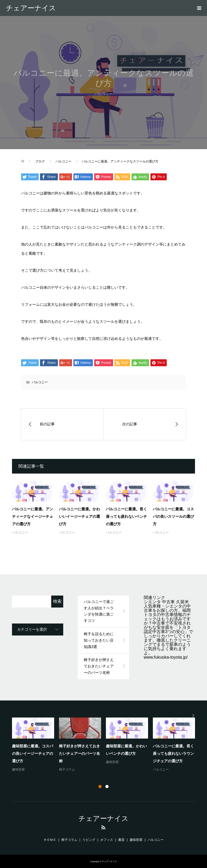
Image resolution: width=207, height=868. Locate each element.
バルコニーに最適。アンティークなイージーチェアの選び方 (33, 516)
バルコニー (40, 382)
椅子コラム (67, 769)
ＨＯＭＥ (50, 840)
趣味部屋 (18, 769)
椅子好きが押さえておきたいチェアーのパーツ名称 (99, 666)
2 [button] (107, 787)
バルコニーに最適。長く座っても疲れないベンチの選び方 (126, 516)
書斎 (121, 840)
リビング (89, 840)
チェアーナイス (31, 8)
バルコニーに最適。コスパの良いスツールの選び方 (173, 516)
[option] (106, 745)
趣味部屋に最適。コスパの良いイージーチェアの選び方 (33, 753)
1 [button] (100, 787)
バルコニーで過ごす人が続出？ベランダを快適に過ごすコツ (99, 611)
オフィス (107, 840)
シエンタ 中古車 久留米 (166, 602)
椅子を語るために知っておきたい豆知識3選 (99, 640)
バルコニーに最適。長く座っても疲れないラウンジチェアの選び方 (173, 753)
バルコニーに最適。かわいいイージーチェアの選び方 (79, 516)
